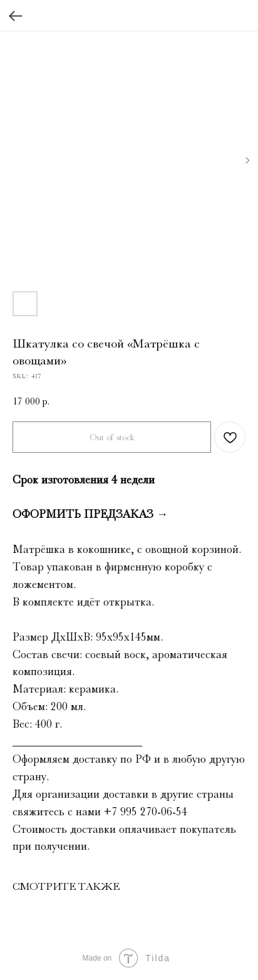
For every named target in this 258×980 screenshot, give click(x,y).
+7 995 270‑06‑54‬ (146, 812)
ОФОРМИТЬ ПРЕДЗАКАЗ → (90, 514)
